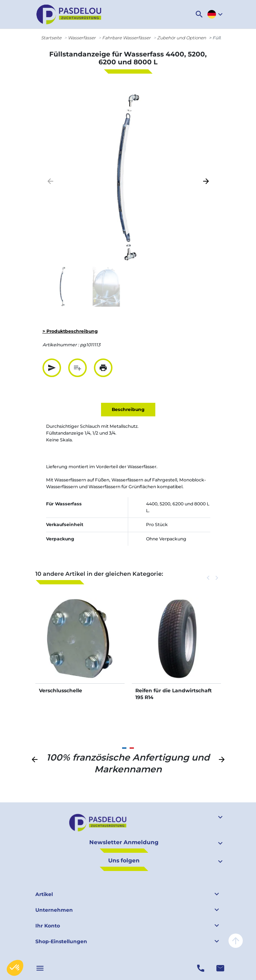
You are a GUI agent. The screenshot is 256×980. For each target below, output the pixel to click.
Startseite (51, 38)
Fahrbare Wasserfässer (126, 38)
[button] (199, 14)
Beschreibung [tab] (128, 409)
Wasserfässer (82, 38)
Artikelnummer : (61, 345)
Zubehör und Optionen (182, 38)
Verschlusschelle (61, 691)
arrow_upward (236, 941)
